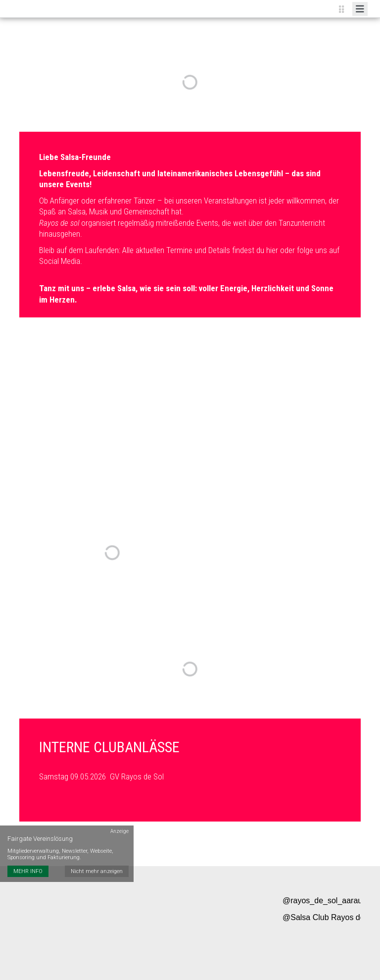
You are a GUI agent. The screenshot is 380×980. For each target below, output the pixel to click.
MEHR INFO (28, 871)
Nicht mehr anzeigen (97, 871)
